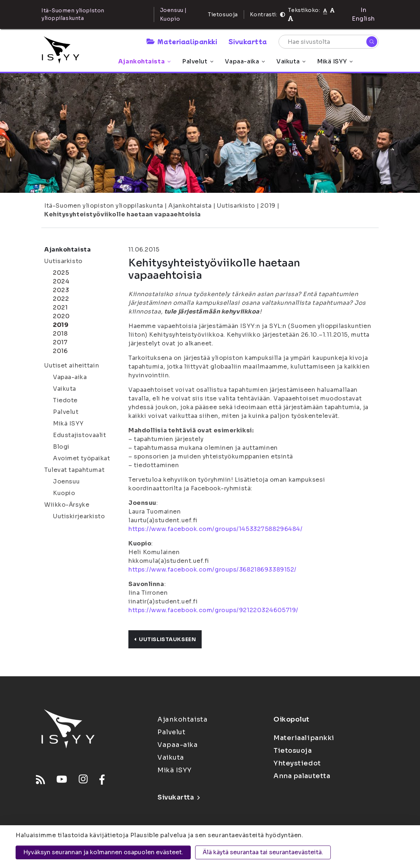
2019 (268, 206)
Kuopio (64, 493)
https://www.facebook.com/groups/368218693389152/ (213, 570)
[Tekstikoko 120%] (291, 19)
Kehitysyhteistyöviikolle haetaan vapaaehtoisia (123, 214)
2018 (60, 334)
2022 (61, 299)
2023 (61, 290)
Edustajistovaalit (80, 435)
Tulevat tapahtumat (74, 470)
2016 (60, 351)
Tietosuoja (223, 14)
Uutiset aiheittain (72, 366)
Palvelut (197, 61)
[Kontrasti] (283, 14)
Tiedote (65, 400)
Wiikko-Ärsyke (67, 505)
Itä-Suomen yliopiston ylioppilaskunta (104, 206)
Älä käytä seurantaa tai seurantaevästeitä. (263, 852)
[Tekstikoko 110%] (332, 10)
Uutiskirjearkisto (79, 516)
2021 (60, 308)
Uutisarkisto (236, 206)
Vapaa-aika (245, 61)
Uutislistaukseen (165, 639)
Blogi (61, 447)
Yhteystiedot (297, 763)
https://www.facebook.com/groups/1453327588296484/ (215, 529)
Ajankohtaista (144, 61)
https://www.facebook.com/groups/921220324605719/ (213, 610)
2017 (60, 342)
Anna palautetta (302, 776)
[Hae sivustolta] (329, 42)
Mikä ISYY (335, 61)
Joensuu (67, 481)
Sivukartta (248, 41)
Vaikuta (291, 61)
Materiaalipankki (182, 41)
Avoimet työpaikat (82, 458)
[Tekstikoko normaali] (325, 10)
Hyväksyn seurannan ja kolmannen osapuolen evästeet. (103, 852)
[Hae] (372, 42)
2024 (61, 281)
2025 (61, 273)
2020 (61, 316)
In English (363, 14)
